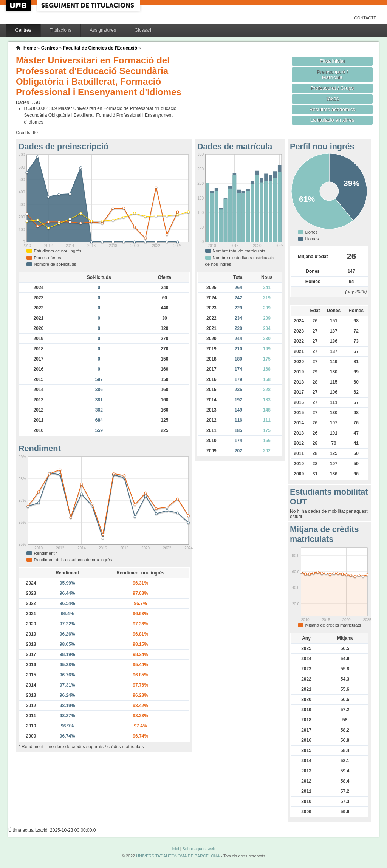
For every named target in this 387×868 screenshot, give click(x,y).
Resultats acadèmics (332, 109)
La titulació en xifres (332, 120)
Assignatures (103, 30)
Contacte (365, 18)
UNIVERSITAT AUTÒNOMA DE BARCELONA (178, 856)
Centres (23, 30)
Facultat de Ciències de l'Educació (100, 48)
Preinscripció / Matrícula (332, 74)
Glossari (143, 30)
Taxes (332, 98)
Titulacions (61, 30)
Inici (175, 849)
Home (30, 48)
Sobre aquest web (199, 849)
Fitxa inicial (332, 61)
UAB (19, 5)
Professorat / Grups (332, 88)
